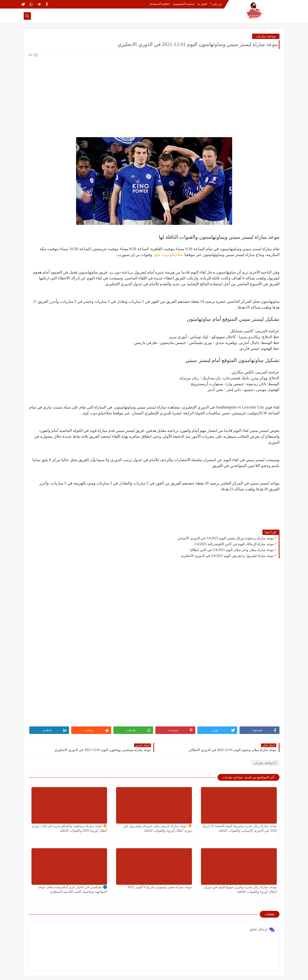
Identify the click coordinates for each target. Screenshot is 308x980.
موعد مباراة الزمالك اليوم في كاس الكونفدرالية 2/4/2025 (234, 544)
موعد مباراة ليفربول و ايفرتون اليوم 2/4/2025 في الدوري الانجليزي (227, 556)
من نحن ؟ (216, 4)
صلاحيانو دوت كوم (168, 255)
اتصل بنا (202, 4)
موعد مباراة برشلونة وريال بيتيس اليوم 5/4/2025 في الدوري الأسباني (226, 538)
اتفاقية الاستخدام (160, 4)
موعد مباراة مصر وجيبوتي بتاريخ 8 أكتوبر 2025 (160, 887)
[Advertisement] (154, 92)
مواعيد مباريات (266, 36)
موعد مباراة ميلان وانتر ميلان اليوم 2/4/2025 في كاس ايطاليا (232, 550)
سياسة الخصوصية (184, 4)
